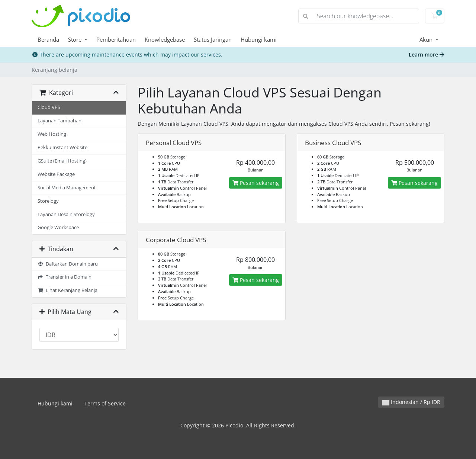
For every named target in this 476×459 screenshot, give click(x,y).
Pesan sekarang (256, 183)
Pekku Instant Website (62, 147)
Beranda (48, 39)
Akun (427, 39)
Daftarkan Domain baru (68, 264)
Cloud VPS (49, 107)
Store (75, 39)
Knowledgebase (165, 39)
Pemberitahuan (116, 39)
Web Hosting (52, 134)
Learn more (427, 54)
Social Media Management (67, 188)
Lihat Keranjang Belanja (67, 290)
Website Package (56, 174)
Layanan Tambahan (59, 121)
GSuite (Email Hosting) (62, 161)
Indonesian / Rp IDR (411, 402)
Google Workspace (58, 227)
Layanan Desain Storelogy (66, 214)
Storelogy (48, 201)
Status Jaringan (213, 39)
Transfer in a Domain (65, 277)
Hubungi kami (259, 39)
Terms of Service (105, 403)
